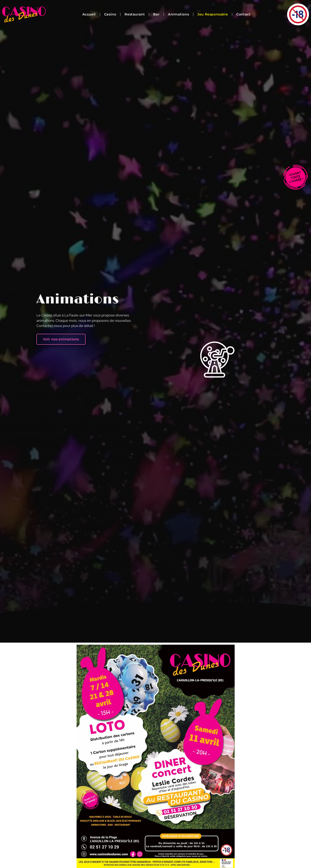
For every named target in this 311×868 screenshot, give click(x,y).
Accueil (89, 14)
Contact (243, 14)
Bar (156, 14)
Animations (178, 14)
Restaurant (135, 14)
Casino (110, 14)
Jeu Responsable (213, 14)
